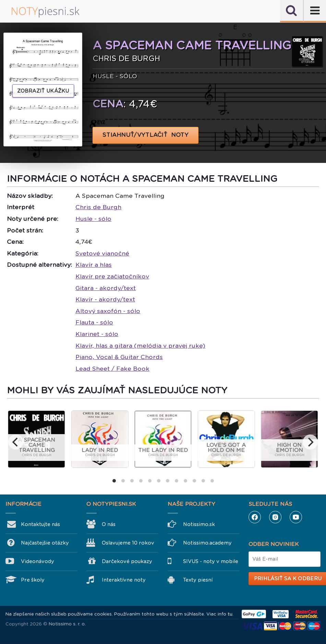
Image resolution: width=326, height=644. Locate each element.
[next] (310, 442)
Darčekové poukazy (127, 561)
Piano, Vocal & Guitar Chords (119, 357)
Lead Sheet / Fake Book (112, 369)
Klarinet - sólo (97, 334)
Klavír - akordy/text (105, 299)
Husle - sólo (93, 219)
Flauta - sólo (94, 322)
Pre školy (33, 580)
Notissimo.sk (199, 524)
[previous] (16, 442)
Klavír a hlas (94, 265)
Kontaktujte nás (40, 524)
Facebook (255, 517)
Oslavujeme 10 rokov (128, 543)
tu (230, 614)
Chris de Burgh (98, 207)
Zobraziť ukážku (43, 91)
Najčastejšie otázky (45, 543)
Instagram (275, 517)
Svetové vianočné (102, 253)
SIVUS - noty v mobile (211, 561)
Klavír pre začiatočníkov (112, 276)
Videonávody (38, 561)
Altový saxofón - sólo (108, 311)
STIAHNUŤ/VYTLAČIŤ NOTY (146, 135)
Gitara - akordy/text (106, 288)
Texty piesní (198, 580)
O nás (109, 524)
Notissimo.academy (207, 543)
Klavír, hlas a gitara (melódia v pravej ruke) (140, 346)
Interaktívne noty (124, 580)
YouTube (296, 517)
